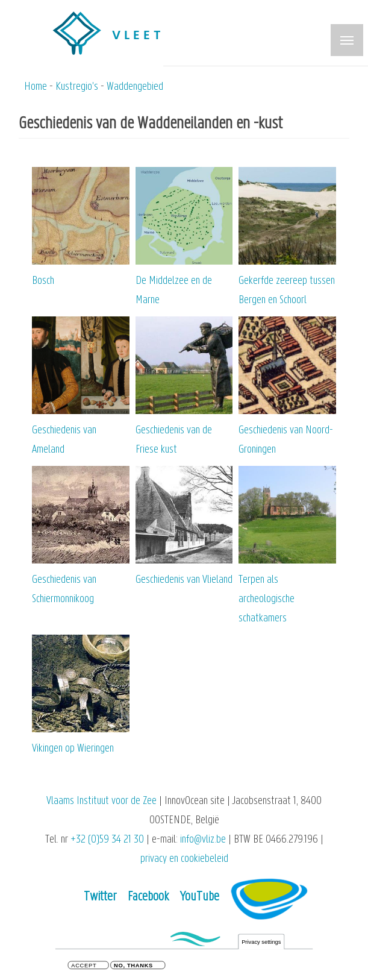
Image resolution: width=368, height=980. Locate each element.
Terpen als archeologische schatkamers (267, 599)
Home (36, 87)
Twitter (100, 897)
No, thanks (133, 967)
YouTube (200, 897)
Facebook (148, 897)
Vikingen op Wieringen (73, 749)
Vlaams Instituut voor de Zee (101, 801)
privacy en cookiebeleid (184, 859)
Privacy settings (261, 944)
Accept (84, 967)
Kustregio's (77, 87)
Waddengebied (135, 87)
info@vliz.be (203, 840)
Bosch (43, 281)
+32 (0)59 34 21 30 (107, 840)
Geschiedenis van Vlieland (184, 580)
